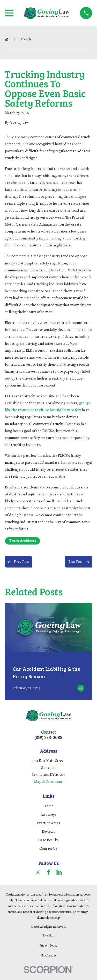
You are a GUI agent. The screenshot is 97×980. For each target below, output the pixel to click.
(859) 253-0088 (48, 738)
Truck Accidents (23, 541)
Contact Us (48, 848)
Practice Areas (48, 823)
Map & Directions (48, 781)
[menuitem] (48, 936)
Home (48, 806)
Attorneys (48, 814)
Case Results (48, 840)
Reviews (48, 831)
